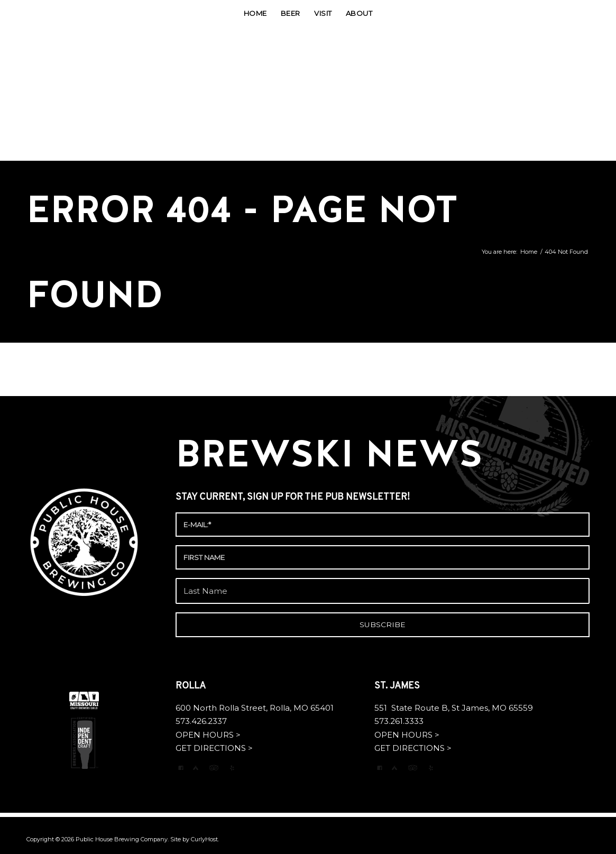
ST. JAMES (398, 686)
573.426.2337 (201, 721)
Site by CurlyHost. (195, 839)
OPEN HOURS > (208, 735)
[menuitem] (255, 13)
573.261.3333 (399, 721)
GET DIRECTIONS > (214, 748)
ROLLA (192, 686)
